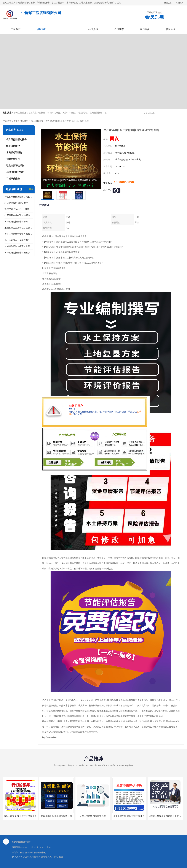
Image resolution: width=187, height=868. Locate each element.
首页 (16, 121)
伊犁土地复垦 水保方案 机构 (93, 816)
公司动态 (119, 29)
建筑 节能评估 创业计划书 (17, 209)
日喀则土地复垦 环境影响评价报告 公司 (167, 816)
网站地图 (59, 857)
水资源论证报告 (14, 153)
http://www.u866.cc (51, 737)
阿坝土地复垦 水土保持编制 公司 (57, 816)
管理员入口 (48, 857)
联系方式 (171, 29)
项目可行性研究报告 (16, 140)
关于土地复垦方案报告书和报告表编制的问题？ (19, 234)
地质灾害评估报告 (15, 166)
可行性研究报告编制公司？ (17, 222)
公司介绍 (93, 29)
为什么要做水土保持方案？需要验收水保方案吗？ (19, 240)
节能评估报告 (13, 179)
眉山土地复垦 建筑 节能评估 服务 (129, 816)
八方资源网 (28, 857)
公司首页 (16, 29)
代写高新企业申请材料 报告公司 (19, 215)
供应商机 (42, 29)
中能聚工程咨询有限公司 (23, 852)
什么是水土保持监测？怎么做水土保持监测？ (19, 197)
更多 (31, 189)
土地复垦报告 (13, 159)
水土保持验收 (37, 121)
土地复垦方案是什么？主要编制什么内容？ (19, 228)
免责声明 (38, 857)
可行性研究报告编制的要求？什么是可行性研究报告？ (19, 253)
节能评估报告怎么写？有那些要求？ (19, 246)
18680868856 (124, 182)
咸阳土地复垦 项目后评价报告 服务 (20, 816)
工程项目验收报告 (15, 172)
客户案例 (145, 29)
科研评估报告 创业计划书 (16, 203)
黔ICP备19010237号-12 (41, 847)
